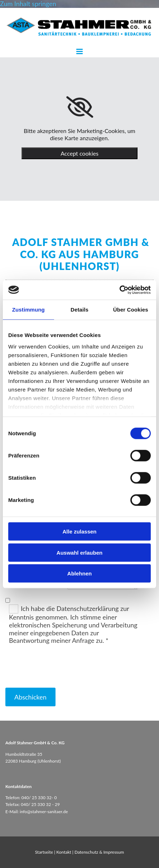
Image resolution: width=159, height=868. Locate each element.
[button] (79, 52)
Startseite (44, 852)
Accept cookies (79, 153)
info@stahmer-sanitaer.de (44, 812)
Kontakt (64, 852)
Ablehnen (79, 573)
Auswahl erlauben (79, 552)
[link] (80, 107)
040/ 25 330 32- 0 (39, 798)
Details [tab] (79, 310)
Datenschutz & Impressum (99, 852)
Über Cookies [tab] (131, 310)
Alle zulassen (79, 532)
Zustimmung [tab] (28, 310)
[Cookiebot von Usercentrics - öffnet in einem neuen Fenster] (119, 290)
